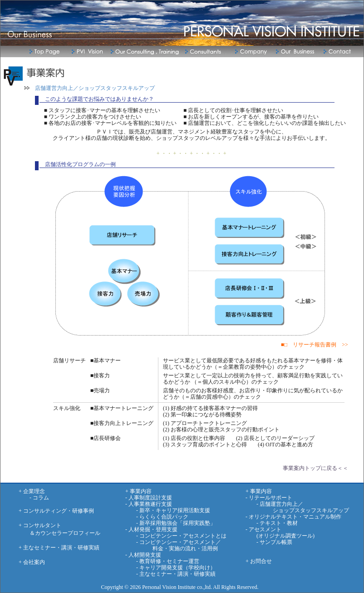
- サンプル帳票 (269, 542)
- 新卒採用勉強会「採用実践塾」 (170, 523)
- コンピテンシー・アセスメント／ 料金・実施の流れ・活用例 (173, 545)
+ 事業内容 (138, 491)
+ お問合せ (259, 561)
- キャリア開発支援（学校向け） (170, 568)
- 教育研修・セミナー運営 (162, 561)
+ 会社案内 (32, 562)
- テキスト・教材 (272, 523)
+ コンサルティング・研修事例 (56, 511)
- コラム (34, 498)
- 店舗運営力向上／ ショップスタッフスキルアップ (297, 507)
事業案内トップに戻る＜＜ (315, 468)
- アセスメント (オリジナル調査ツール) (280, 533)
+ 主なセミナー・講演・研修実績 (59, 548)
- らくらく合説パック (157, 517)
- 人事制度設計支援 (149, 498)
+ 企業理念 (32, 491)
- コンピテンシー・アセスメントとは (176, 536)
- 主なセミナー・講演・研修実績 (170, 574)
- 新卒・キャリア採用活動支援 (168, 510)
